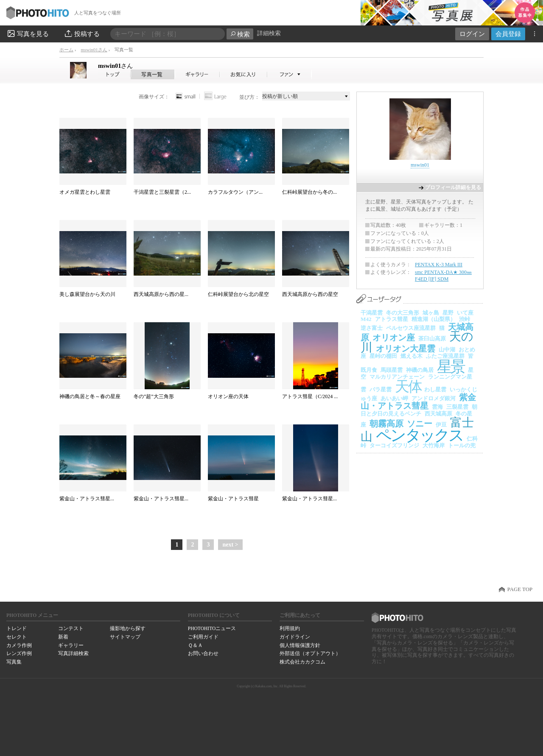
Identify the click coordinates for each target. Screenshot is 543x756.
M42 (366, 319)
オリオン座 (394, 338)
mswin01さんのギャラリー (197, 74)
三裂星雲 (457, 407)
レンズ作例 (19, 653)
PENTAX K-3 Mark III (439, 265)
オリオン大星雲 (406, 349)
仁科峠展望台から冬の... (309, 192)
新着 (63, 637)
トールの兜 (462, 445)
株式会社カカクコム (302, 662)
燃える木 (411, 356)
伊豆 (441, 425)
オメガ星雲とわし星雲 (85, 192)
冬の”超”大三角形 (154, 396)
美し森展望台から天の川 (87, 294)
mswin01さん (94, 50)
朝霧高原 (386, 424)
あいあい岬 (394, 398)
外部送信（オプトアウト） (310, 653)
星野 (448, 313)
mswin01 (115, 66)
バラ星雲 (381, 389)
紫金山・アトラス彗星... (87, 499)
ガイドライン (295, 637)
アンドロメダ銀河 (434, 398)
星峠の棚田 (383, 356)
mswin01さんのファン (290, 74)
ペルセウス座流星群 (411, 328)
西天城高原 (438, 414)
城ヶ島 (431, 313)
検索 (240, 34)
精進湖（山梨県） (434, 319)
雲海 (437, 407)
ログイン (472, 34)
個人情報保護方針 (300, 645)
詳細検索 (269, 33)
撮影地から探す (128, 628)
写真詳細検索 (73, 653)
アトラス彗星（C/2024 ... (310, 396)
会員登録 (508, 34)
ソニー (420, 424)
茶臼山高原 (432, 339)
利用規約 (290, 628)
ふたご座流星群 (445, 356)
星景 (451, 367)
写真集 (14, 662)
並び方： (249, 97)
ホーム (66, 50)
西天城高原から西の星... (161, 294)
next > (230, 545)
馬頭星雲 (392, 370)
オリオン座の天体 (228, 396)
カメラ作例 (19, 645)
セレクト (17, 637)
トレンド (17, 628)
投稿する (82, 33)
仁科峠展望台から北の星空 (238, 294)
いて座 (465, 313)
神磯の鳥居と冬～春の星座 (90, 396)
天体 (408, 386)
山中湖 (447, 350)
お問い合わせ (203, 653)
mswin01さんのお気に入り (244, 74)
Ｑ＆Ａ (195, 645)
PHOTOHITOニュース (212, 628)
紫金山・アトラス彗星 (233, 499)
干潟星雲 (372, 313)
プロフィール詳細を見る (453, 187)
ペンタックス (420, 435)
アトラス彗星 (392, 319)
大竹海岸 (434, 445)
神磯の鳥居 (420, 370)
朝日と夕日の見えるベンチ (419, 410)
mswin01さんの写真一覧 (153, 74)
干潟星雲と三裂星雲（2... (162, 192)
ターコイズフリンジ (394, 445)
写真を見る (28, 33)
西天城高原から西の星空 (310, 294)
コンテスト (71, 628)
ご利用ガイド (203, 637)
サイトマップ (125, 637)
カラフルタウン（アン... (235, 192)
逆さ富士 (372, 328)
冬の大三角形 (403, 313)
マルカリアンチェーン (397, 377)
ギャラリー (71, 645)
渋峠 (465, 319)
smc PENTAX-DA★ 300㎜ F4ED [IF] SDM (443, 276)
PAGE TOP (520, 589)
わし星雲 (435, 389)
